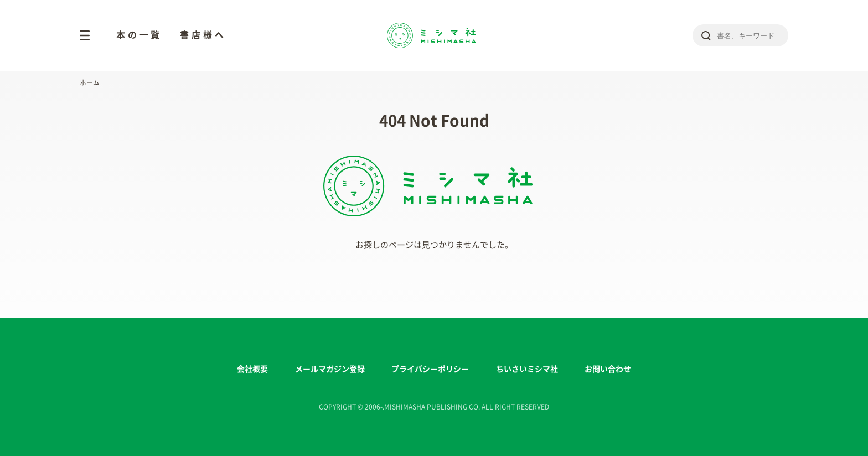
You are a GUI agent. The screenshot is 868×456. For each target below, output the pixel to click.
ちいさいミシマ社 (527, 369)
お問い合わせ (608, 369)
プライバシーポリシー (430, 369)
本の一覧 (139, 35)
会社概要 (252, 369)
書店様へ (203, 35)
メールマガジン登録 (330, 369)
